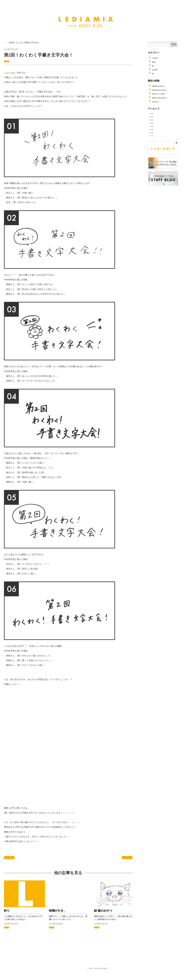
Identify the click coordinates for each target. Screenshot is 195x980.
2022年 (156, 120)
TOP (6, 43)
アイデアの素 (159, 57)
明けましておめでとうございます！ (170, 89)
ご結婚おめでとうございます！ (168, 85)
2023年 (156, 117)
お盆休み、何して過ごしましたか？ (170, 97)
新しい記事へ (12, 860)
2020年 (156, 127)
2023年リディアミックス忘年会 (168, 93)
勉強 (154, 65)
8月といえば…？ (160, 101)
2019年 (156, 131)
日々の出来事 (11, 61)
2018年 (156, 134)
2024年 (156, 113)
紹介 (154, 73)
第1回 (13, 78)
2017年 (156, 138)
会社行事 (156, 61)
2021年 (156, 124)
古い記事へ (126, 860)
